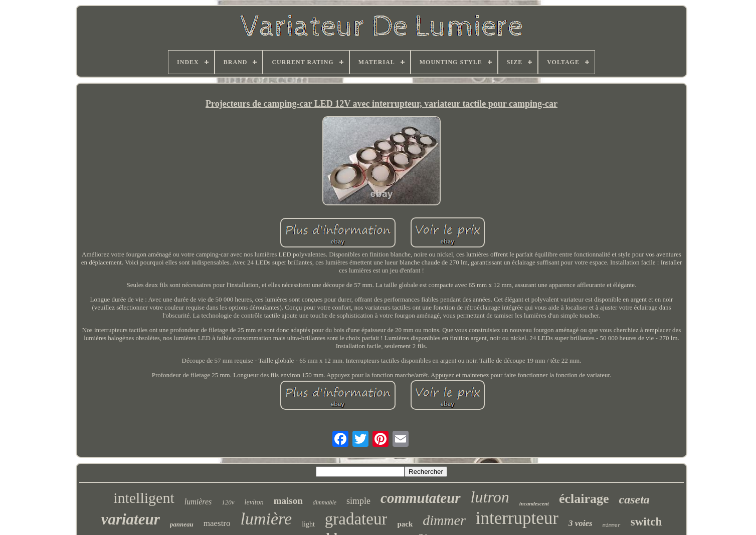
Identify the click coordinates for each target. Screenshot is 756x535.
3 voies (581, 523)
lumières (198, 502)
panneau (182, 524)
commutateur (421, 498)
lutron (490, 497)
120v (228, 502)
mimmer (612, 526)
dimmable (325, 502)
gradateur (356, 519)
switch (646, 522)
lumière (266, 519)
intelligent (144, 498)
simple (358, 501)
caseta (634, 499)
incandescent (534, 503)
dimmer (444, 520)
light (308, 524)
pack (405, 524)
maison (288, 501)
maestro (217, 523)
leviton (254, 502)
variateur (131, 519)
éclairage (584, 499)
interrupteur (517, 518)
